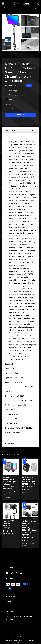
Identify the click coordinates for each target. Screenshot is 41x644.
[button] (3, 3)
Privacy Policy (24, 641)
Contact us (9, 604)
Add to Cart (20, 115)
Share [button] (9, 121)
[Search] (36, 8)
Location (9, 601)
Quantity (8, 105)
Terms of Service (12, 641)
